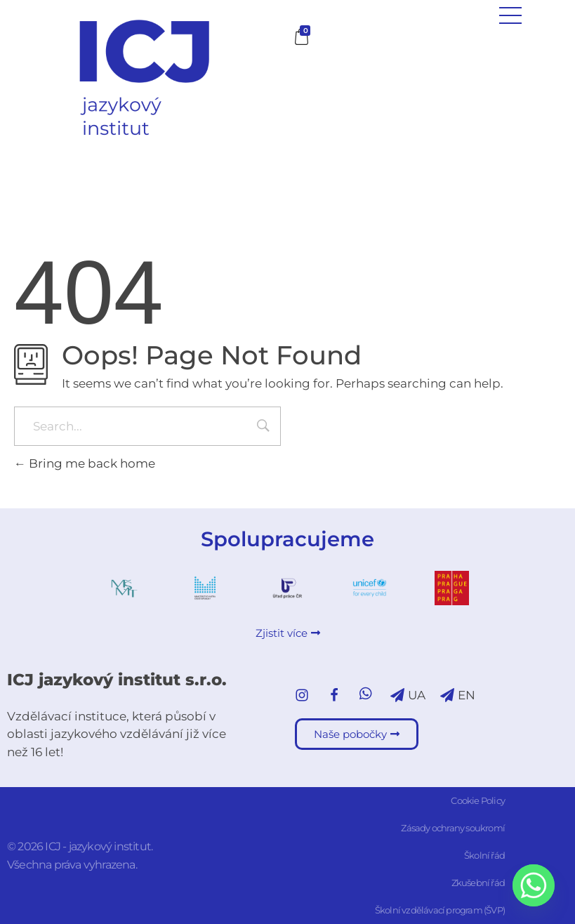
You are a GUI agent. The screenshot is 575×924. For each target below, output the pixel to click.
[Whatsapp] (534, 885)
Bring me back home (85, 463)
